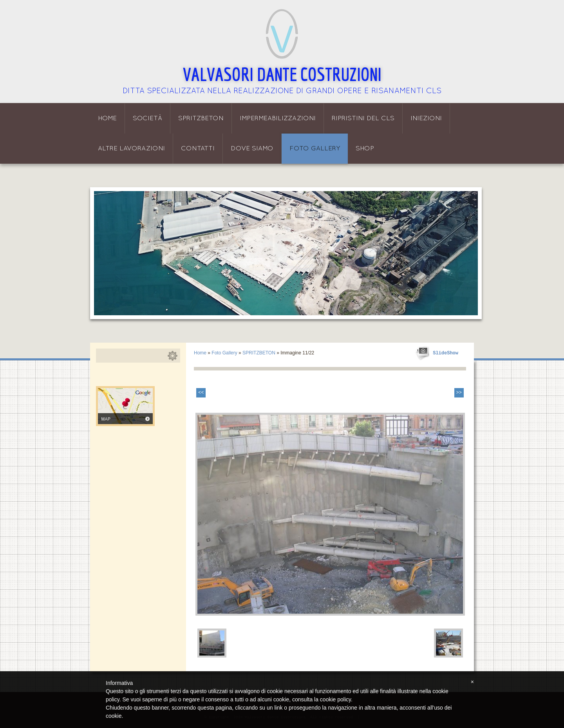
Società (147, 118)
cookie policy (335, 699)
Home (107, 118)
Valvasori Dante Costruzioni (282, 74)
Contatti (198, 149)
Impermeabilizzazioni (278, 118)
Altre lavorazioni (131, 149)
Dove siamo (252, 149)
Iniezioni (426, 118)
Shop (365, 149)
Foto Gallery (315, 149)
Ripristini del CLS (363, 118)
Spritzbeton (201, 118)
